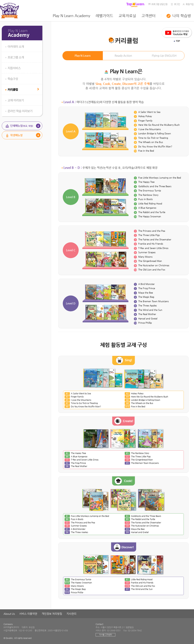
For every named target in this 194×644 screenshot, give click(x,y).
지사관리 (71, 614)
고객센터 (148, 16)
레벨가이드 (104, 16)
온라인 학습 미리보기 (20, 111)
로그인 (175, 4)
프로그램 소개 (16, 57)
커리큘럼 (13, 89)
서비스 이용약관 (28, 614)
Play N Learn (83, 56)
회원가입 (188, 4)
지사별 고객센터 (106, 635)
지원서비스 (14, 68)
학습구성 (13, 79)
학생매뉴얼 (16, 135)
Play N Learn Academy (72, 16)
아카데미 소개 (16, 46)
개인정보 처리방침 (52, 614)
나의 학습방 (182, 16)
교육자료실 (127, 16)
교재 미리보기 (16, 100)
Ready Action (123, 56)
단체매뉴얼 (22, 126)
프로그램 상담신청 (159, 4)
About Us (9, 614)
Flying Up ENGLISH (164, 56)
